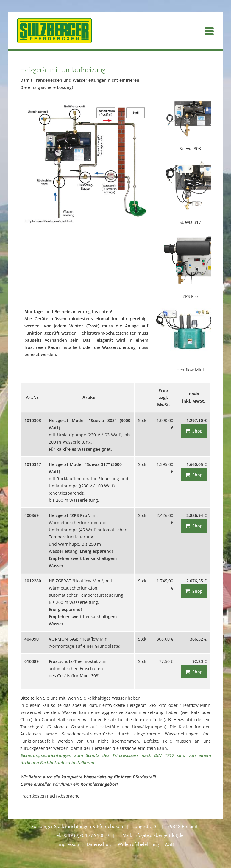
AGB (169, 844)
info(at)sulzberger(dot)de (158, 835)
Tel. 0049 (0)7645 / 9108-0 (81, 835)
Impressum (69, 844)
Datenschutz (99, 844)
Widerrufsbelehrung (138, 844)
